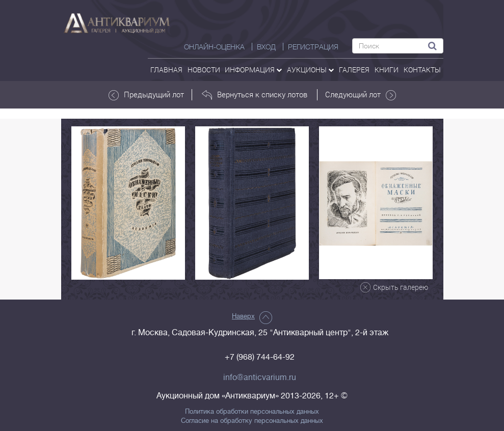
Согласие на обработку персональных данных (252, 421)
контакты (422, 70)
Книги (387, 70)
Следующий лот (361, 95)
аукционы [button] (310, 70)
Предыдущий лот (146, 95)
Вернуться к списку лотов (255, 95)
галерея (354, 70)
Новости (204, 70)
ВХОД (266, 47)
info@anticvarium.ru (260, 378)
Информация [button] (253, 70)
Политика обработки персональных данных (252, 412)
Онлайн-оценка (214, 47)
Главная (166, 70)
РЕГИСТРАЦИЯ (313, 47)
